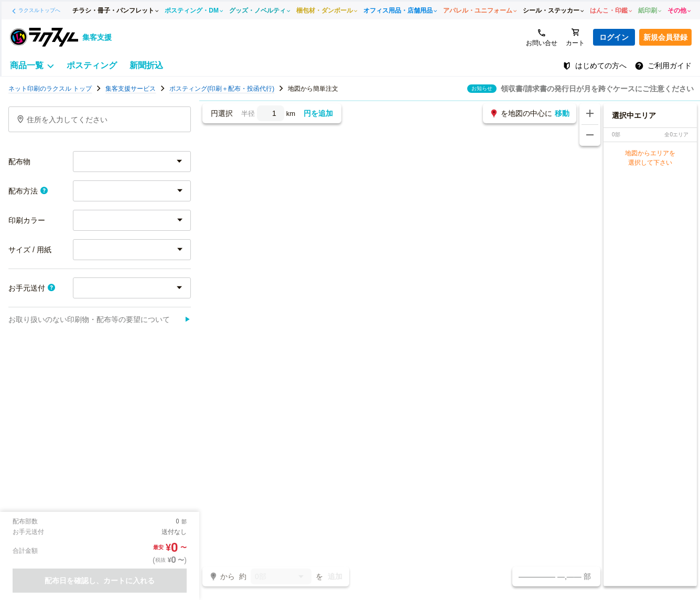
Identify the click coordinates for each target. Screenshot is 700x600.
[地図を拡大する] (590, 114)
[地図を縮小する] (590, 135)
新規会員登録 (665, 37)
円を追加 (318, 113)
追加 (335, 576)
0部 (281, 577)
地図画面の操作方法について (646, 89)
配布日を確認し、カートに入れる (100, 581)
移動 (562, 113)
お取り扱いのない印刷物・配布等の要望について (100, 319)
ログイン (614, 37)
